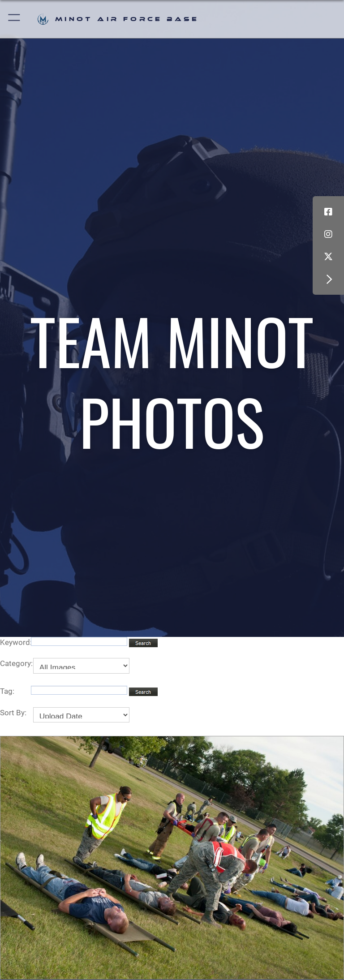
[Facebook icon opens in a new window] (328, 212)
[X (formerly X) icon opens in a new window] (328, 257)
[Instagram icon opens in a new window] (328, 234)
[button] (15, 19)
